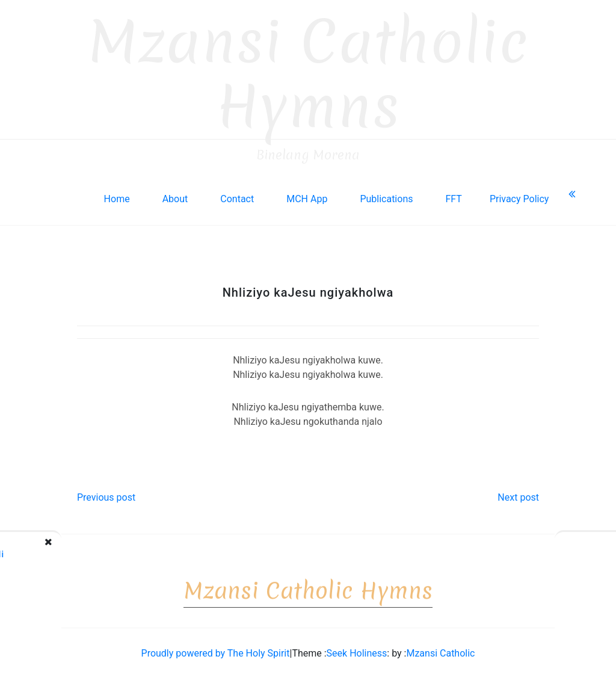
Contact (237, 196)
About (175, 196)
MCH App (307, 196)
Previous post (106, 495)
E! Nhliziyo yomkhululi (80, 552)
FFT (453, 196)
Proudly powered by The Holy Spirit (216, 651)
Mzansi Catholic (440, 651)
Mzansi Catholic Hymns (308, 72)
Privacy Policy (519, 196)
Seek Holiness (357, 651)
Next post (518, 495)
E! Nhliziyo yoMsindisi (566, 552)
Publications (386, 196)
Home (117, 196)
